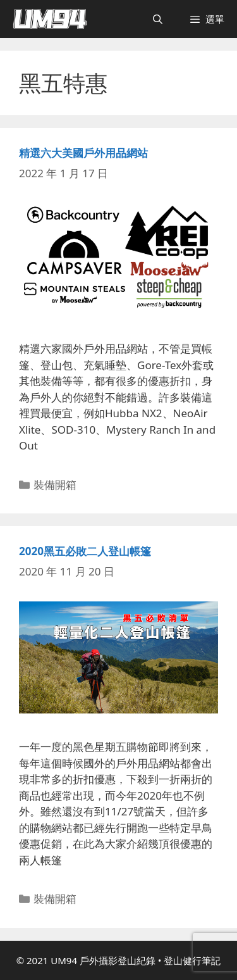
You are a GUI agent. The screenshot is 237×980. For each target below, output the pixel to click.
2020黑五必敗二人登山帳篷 (85, 551)
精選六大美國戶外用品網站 (83, 153)
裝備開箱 (55, 485)
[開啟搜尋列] (158, 19)
